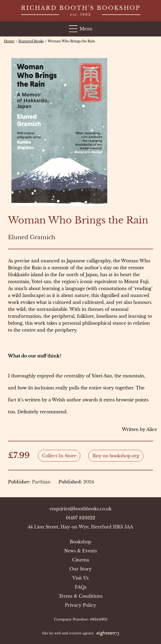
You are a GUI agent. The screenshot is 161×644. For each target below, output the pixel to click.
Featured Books (31, 41)
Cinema (81, 560)
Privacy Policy (80, 605)
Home (9, 41)
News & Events (80, 551)
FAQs (81, 587)
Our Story (80, 569)
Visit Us (80, 578)
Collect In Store (59, 456)
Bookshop (80, 542)
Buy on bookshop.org (116, 456)
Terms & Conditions (80, 596)
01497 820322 (80, 518)
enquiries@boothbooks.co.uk (80, 509)
